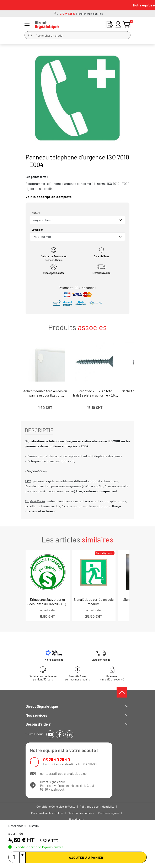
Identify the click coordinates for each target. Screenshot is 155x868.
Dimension (38, 230)
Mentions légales (109, 813)
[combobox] (77, 220)
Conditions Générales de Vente (56, 806)
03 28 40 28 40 (57, 760)
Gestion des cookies (81, 813)
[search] (30, 35)
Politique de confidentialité (97, 806)
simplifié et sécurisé (112, 678)
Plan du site (77, 819)
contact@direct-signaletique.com (65, 773)
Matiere (36, 213)
